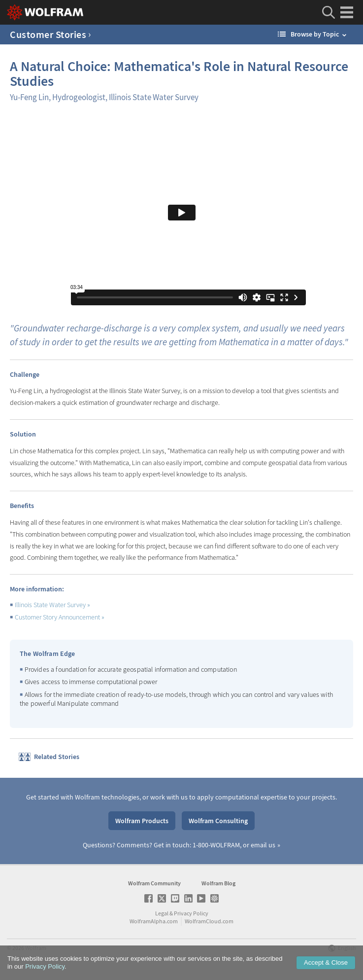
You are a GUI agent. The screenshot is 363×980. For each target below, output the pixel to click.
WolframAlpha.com (154, 921)
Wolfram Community (154, 883)
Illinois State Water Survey (53, 605)
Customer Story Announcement (60, 617)
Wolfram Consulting (218, 821)
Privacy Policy (191, 913)
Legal (162, 913)
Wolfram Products (142, 821)
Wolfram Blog (218, 883)
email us (263, 845)
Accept (326, 962)
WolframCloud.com (209, 921)
